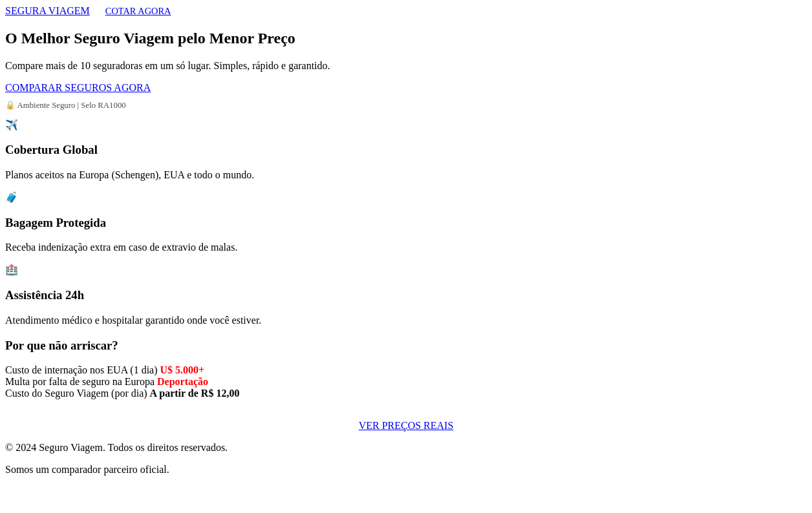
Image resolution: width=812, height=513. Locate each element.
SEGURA (48, 11)
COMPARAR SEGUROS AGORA (78, 88)
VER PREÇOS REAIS (406, 425)
